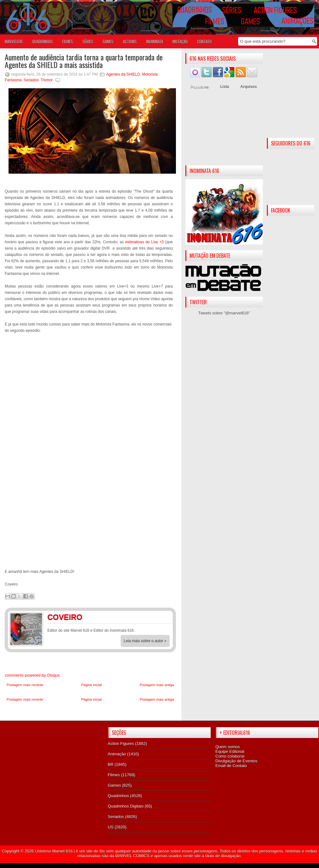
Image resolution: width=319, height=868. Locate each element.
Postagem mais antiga (157, 685)
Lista (225, 87)
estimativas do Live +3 (144, 242)
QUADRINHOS (42, 41)
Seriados (31, 80)
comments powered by (32, 675)
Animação (117, 754)
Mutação (180, 41)
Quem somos (228, 747)
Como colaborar (230, 756)
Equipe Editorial (230, 751)
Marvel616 (14, 41)
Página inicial (91, 685)
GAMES (108, 41)
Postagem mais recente (25, 685)
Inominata (155, 41)
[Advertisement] (224, 129)
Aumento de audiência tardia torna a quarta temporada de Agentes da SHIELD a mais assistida (84, 61)
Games (114, 785)
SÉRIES (88, 41)
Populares (200, 87)
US (111, 827)
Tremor (47, 80)
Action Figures (121, 744)
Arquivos (249, 87)
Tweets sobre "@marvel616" (224, 313)
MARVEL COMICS (132, 856)
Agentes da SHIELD (123, 74)
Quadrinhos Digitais (126, 806)
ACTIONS (130, 41)
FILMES (68, 41)
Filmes (114, 775)
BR (111, 764)
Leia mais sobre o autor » (145, 641)
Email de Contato (231, 766)
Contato (204, 41)
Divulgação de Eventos (236, 761)
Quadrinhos (118, 796)
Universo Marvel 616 (54, 851)
